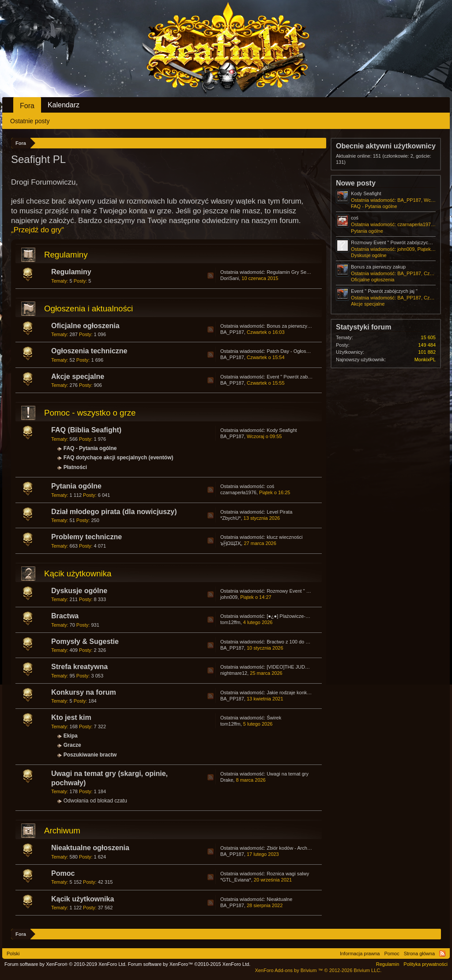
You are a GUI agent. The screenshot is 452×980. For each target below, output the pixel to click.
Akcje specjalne (78, 376)
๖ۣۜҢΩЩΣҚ (231, 543)
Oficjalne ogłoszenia (85, 326)
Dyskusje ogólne (79, 591)
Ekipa (71, 736)
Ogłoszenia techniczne (89, 351)
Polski (13, 954)
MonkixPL (425, 359)
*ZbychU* (230, 518)
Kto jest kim (71, 717)
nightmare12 (234, 673)
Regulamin (388, 964)
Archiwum (62, 831)
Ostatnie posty (30, 121)
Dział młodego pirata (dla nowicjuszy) (114, 512)
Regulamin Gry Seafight (292, 272)
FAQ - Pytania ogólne (90, 448)
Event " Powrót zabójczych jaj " (300, 377)
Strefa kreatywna (79, 667)
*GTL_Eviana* (236, 880)
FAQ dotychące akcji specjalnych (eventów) (119, 458)
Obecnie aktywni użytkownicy (386, 146)
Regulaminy (66, 255)
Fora (27, 106)
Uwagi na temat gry (288, 774)
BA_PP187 (232, 332)
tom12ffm (230, 622)
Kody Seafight (282, 430)
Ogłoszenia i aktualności (89, 308)
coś (270, 486)
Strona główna (419, 954)
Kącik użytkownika (78, 573)
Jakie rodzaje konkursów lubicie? (302, 692)
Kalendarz (64, 105)
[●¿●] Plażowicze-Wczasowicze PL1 (306, 616)
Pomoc (63, 873)
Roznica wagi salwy (288, 874)
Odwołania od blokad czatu (95, 801)
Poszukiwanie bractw (90, 755)
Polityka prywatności (426, 964)
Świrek (274, 718)
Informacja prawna (360, 954)
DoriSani (230, 278)
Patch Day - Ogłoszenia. (293, 351)
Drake (227, 780)
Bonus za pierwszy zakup (294, 326)
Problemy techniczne (87, 537)
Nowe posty (356, 183)
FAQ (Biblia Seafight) (86, 430)
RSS (211, 276)
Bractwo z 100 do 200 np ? (296, 642)
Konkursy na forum (84, 692)
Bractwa (65, 616)
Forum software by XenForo (66, 964)
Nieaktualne (279, 899)
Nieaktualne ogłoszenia (90, 848)
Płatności (75, 467)
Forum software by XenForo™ (189, 964)
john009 (229, 597)
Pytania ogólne (76, 486)
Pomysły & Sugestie (85, 641)
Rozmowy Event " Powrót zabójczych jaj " (311, 591)
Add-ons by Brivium (318, 970)
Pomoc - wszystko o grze (90, 413)
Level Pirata (279, 512)
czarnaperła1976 (238, 492)
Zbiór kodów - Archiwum (292, 848)
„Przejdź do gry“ (38, 230)
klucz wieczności (284, 537)
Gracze (72, 745)
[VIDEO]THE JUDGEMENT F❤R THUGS (311, 667)
